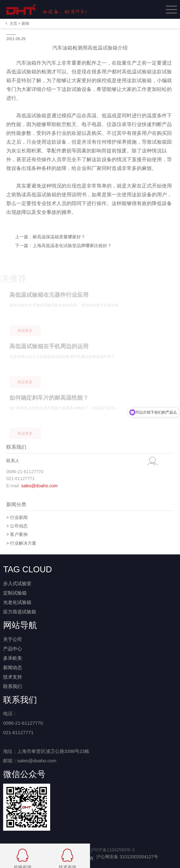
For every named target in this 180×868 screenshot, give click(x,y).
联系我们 (13, 686)
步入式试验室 (17, 583)
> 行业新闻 (17, 517)
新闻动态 (13, 667)
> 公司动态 (17, 526)
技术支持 (13, 677)
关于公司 (13, 639)
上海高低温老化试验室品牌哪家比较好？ (72, 246)
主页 (13, 24)
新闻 (25, 24)
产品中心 (13, 649)
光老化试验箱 (17, 602)
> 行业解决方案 (21, 543)
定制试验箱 (15, 593)
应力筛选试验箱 (20, 612)
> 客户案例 (17, 534)
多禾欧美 (13, 658)
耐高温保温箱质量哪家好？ (59, 237)
